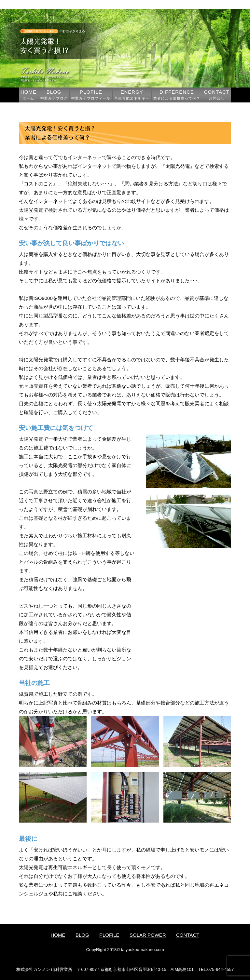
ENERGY (132, 95)
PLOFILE (91, 95)
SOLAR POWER (148, 935)
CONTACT (217, 95)
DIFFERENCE (177, 95)
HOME (28, 95)
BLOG (54, 95)
